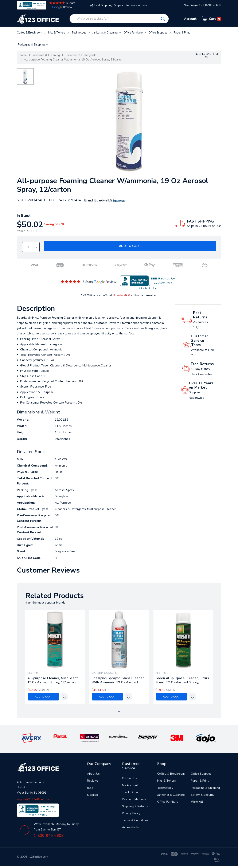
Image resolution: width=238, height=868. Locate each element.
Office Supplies (160, 33)
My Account (130, 785)
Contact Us (130, 778)
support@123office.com (33, 799)
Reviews (93, 781)
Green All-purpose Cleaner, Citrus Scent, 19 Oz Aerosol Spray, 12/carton (182, 680)
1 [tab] (119, 711)
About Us (93, 774)
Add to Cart (130, 246)
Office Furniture (135, 33)
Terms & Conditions (135, 820)
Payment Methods (134, 799)
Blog (90, 788)
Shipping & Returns (135, 806)
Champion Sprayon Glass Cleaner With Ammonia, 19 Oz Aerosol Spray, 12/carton (118, 680)
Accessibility (130, 827)
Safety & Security (203, 795)
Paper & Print (182, 33)
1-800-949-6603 (49, 836)
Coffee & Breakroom (32, 33)
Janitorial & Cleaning (107, 33)
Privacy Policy (131, 813)
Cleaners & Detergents (81, 55)
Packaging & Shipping (33, 45)
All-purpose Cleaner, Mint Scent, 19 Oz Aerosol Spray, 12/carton (53, 680)
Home (23, 55)
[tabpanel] (55, 657)
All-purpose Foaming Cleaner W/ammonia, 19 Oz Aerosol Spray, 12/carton (74, 60)
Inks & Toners (59, 33)
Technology (81, 33)
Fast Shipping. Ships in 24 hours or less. (119, 5)
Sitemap (93, 795)
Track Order (130, 792)
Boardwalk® (122, 295)
